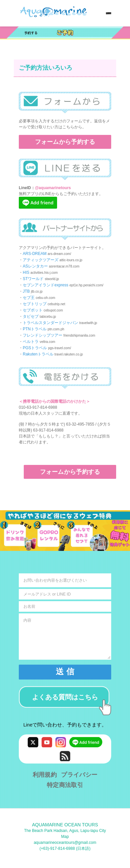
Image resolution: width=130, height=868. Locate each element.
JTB (26, 291)
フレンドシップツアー (43, 335)
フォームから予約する (65, 142)
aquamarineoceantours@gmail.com (65, 843)
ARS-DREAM (35, 254)
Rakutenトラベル (38, 354)
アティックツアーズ (41, 260)
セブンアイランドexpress (46, 285)
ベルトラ (31, 342)
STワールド (33, 279)
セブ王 (29, 298)
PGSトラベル (35, 348)
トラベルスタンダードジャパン (50, 323)
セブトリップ (35, 304)
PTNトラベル (35, 329)
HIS (26, 272)
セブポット (33, 310)
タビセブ (31, 316)
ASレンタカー (35, 266)
